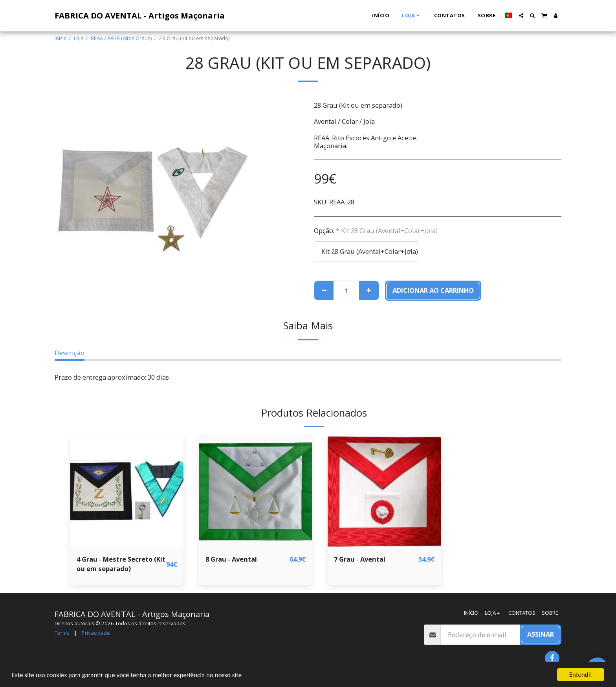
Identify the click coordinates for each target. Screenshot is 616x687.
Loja (79, 38)
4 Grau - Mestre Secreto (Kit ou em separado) (121, 564)
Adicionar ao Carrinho (433, 290)
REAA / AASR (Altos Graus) (121, 38)
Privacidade (96, 633)
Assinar (541, 634)
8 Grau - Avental (231, 559)
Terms (62, 633)
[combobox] (366, 251)
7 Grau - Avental (360, 559)
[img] (127, 492)
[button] (521, 16)
